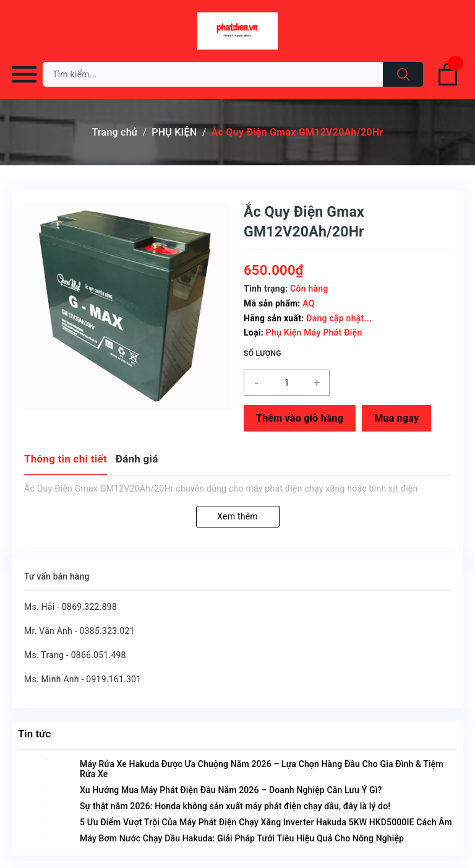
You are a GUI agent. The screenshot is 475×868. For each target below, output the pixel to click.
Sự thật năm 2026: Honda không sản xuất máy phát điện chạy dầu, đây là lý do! (235, 806)
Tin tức (34, 734)
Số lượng (263, 354)
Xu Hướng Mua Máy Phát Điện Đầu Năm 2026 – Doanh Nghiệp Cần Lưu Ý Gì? (231, 790)
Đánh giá (137, 459)
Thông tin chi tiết (66, 459)
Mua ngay (396, 418)
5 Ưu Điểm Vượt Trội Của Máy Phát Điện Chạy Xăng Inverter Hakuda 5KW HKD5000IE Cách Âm (266, 822)
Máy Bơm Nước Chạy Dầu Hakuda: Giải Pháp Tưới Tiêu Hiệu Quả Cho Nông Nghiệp (242, 838)
